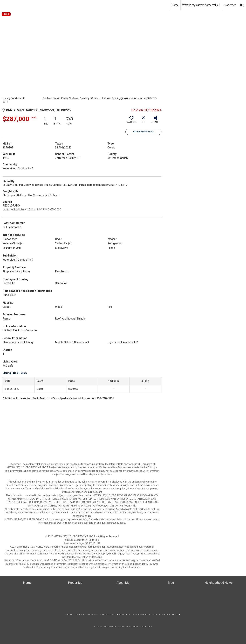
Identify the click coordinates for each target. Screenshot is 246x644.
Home (175, 5)
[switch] (131, 121)
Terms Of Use (75, 615)
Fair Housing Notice (166, 615)
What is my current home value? (201, 5)
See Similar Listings (143, 132)
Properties (230, 5)
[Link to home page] (4, 5)
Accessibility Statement (130, 615)
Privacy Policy (98, 615)
